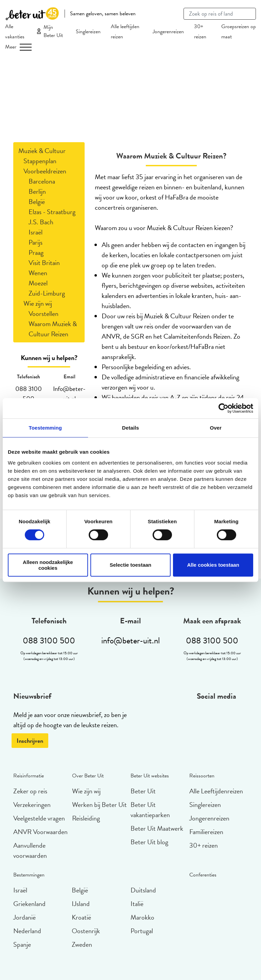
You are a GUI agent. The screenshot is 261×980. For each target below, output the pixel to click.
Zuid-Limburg (47, 293)
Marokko (142, 917)
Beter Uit (143, 791)
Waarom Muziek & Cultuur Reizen (53, 329)
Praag (36, 252)
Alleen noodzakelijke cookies (48, 565)
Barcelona (42, 181)
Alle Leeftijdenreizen (216, 791)
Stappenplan (40, 161)
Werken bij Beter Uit (99, 805)
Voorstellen (43, 314)
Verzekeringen (32, 805)
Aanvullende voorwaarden (30, 850)
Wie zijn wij (38, 303)
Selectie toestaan (131, 565)
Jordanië (24, 917)
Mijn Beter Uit (53, 31)
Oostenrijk (86, 931)
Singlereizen (88, 32)
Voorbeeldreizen (45, 171)
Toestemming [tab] (46, 428)
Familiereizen (206, 832)
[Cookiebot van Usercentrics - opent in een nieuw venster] (223, 408)
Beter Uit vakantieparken (150, 810)
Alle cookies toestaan (213, 565)
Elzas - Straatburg (52, 212)
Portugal (142, 931)
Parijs (36, 242)
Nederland (27, 931)
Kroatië (81, 917)
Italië (137, 904)
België (37, 202)
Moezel (38, 283)
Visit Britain (44, 263)
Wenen (38, 273)
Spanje (22, 944)
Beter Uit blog (149, 842)
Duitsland (143, 890)
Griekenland (29, 904)
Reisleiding (86, 818)
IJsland (81, 904)
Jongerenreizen (168, 32)
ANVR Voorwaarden (40, 832)
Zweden (82, 944)
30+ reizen (204, 845)
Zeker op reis (30, 791)
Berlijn (37, 191)
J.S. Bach (41, 222)
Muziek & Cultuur (42, 151)
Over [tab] (216, 428)
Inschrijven (30, 741)
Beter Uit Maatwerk (157, 828)
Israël (36, 232)
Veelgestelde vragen (39, 818)
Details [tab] (130, 428)
